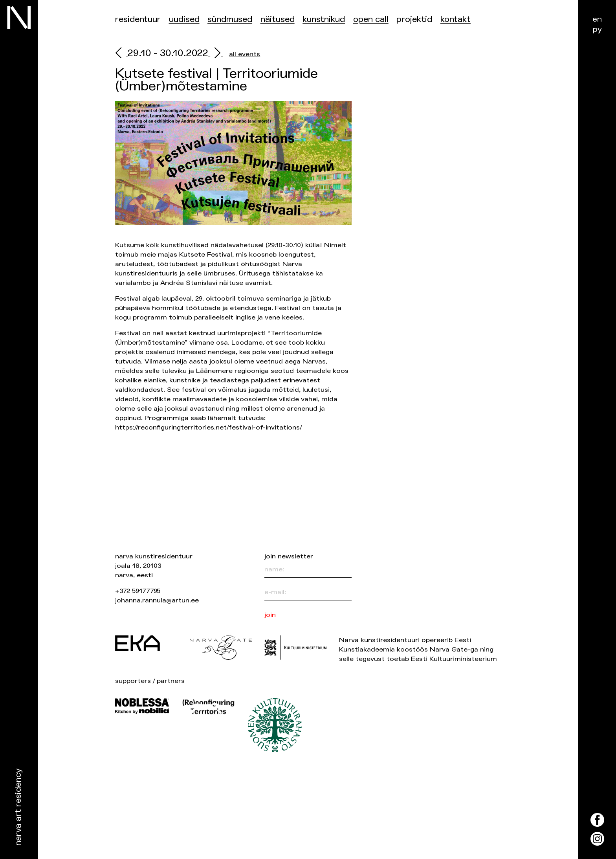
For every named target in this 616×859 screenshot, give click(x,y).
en (597, 19)
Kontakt (456, 19)
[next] (215, 54)
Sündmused (230, 19)
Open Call (371, 19)
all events (245, 54)
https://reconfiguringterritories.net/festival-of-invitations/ (208, 427)
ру (597, 29)
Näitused (278, 19)
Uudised (184, 19)
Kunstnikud (324, 19)
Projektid (414, 19)
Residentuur (138, 19)
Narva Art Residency (18, 807)
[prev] (121, 54)
